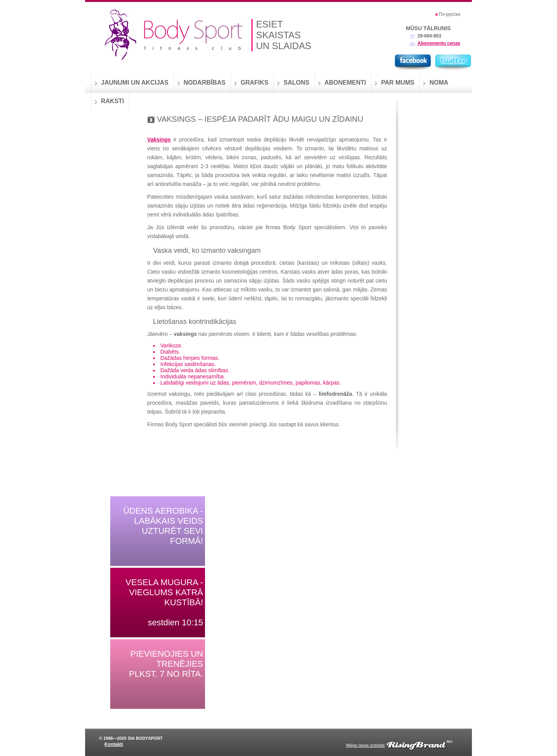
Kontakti (114, 744)
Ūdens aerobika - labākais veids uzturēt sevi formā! (163, 526)
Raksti (113, 101)
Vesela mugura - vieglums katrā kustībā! (164, 592)
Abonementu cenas (439, 43)
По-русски (449, 14)
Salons (296, 83)
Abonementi (345, 83)
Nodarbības (205, 83)
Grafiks (255, 83)
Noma (439, 83)
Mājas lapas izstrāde (366, 745)
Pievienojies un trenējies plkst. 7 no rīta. (166, 664)
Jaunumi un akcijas (135, 83)
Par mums (398, 83)
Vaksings (159, 140)
